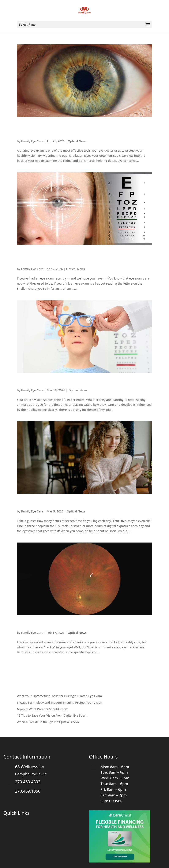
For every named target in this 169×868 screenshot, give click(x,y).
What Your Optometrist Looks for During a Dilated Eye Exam (82, 130)
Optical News (77, 141)
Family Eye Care (32, 141)
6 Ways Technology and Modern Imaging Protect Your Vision (80, 258)
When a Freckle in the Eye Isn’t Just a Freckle (75, 625)
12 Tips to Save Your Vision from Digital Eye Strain (82, 503)
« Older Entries (27, 666)
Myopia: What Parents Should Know (63, 382)
